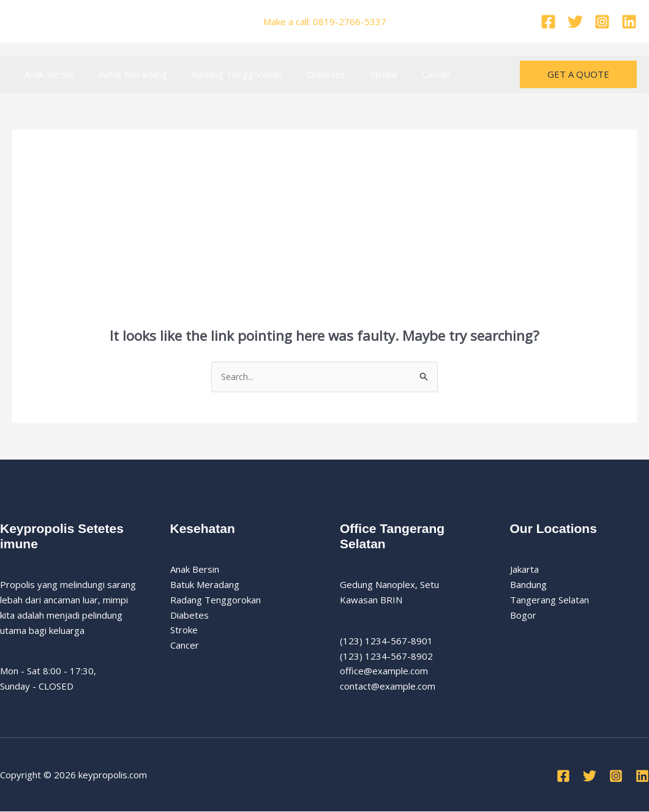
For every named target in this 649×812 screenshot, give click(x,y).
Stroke (356, 74)
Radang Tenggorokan (222, 74)
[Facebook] (548, 22)
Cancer (403, 74)
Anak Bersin (46, 74)
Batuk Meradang (123, 74)
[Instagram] (602, 22)
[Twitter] (575, 22)
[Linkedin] (629, 22)
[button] (578, 74)
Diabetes (305, 74)
